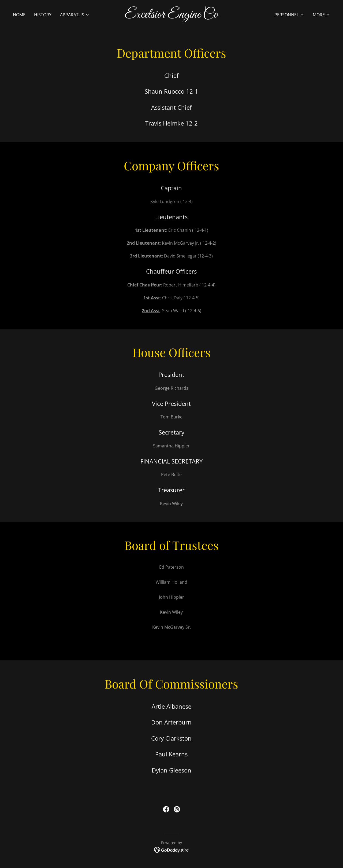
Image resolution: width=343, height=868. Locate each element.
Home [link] (19, 15)
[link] (172, 16)
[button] (75, 15)
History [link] (43, 15)
